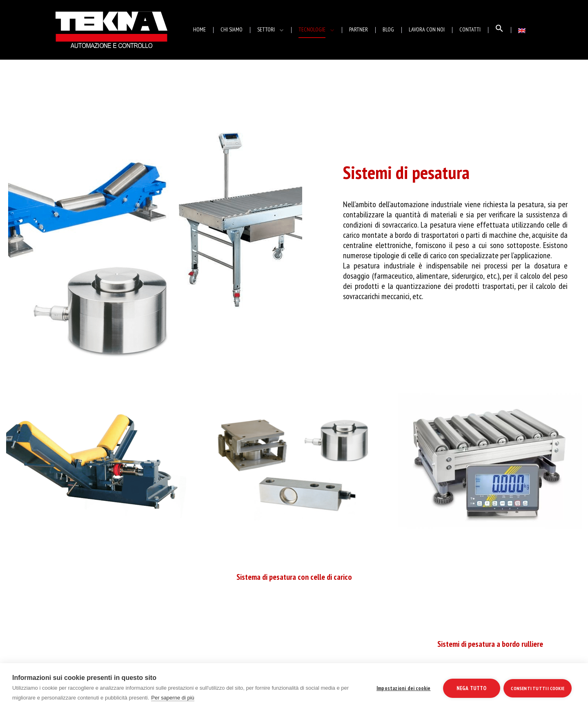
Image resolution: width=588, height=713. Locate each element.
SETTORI (266, 29)
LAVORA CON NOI (427, 29)
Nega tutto (471, 688)
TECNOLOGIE (312, 29)
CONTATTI (470, 29)
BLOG (388, 29)
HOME (199, 29)
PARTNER (359, 29)
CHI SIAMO (232, 29)
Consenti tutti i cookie (538, 688)
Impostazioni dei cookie (403, 688)
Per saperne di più (173, 698)
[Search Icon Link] (499, 30)
